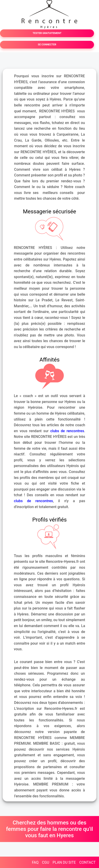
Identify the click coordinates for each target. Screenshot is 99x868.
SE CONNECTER (47, 45)
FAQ (35, 862)
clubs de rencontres (67, 431)
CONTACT (87, 862)
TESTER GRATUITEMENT (47, 33)
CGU (46, 862)
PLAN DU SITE (64, 862)
